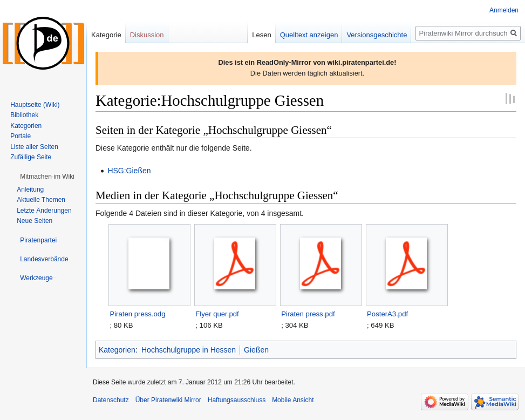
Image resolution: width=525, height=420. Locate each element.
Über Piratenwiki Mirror (168, 400)
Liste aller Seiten (34, 147)
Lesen (261, 35)
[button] (47, 177)
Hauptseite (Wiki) (35, 105)
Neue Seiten (35, 221)
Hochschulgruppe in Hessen (189, 350)
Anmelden (504, 10)
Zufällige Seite (31, 157)
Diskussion (147, 35)
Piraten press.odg (137, 314)
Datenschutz (111, 400)
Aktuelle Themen (41, 200)
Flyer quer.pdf (217, 314)
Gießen (256, 350)
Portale (21, 136)
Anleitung (30, 189)
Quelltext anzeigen (309, 35)
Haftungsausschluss (237, 400)
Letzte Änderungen (44, 211)
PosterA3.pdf (387, 314)
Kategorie (106, 35)
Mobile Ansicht (293, 400)
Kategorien (117, 350)
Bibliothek (24, 115)
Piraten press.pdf (308, 314)
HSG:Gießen (129, 171)
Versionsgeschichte (377, 35)
